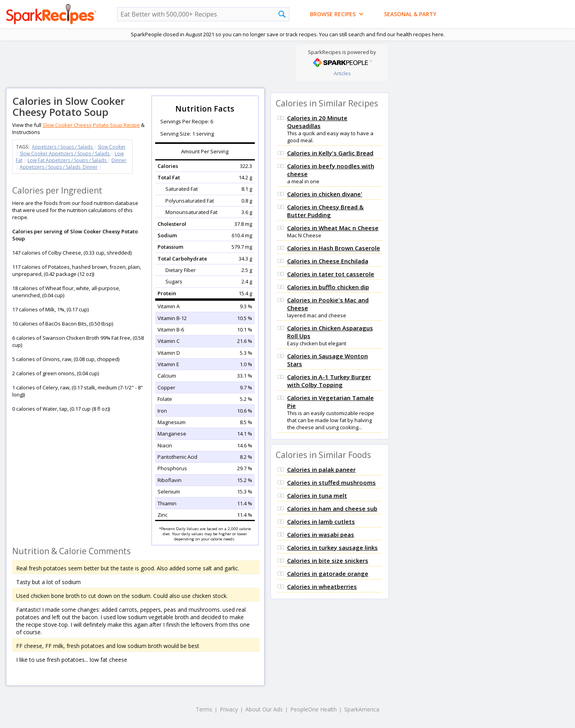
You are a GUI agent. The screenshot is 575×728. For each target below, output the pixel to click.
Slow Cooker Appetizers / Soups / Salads (65, 154)
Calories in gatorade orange (328, 573)
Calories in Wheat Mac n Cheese (333, 228)
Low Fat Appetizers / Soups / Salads (68, 160)
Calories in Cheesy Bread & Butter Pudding (325, 211)
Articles (342, 73)
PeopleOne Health (313, 709)
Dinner (119, 160)
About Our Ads (264, 709)
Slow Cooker (112, 147)
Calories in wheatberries (322, 586)
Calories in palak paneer (321, 469)
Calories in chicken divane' (325, 194)
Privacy (229, 709)
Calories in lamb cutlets (321, 521)
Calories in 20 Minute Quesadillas (317, 122)
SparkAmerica (362, 709)
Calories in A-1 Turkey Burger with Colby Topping (329, 381)
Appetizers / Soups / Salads (63, 147)
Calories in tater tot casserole (331, 274)
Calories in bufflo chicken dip (328, 287)
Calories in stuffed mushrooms (331, 482)
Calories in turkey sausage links (332, 547)
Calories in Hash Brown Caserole (334, 248)
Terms (204, 709)
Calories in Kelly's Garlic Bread (330, 153)
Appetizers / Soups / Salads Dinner (59, 167)
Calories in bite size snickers (328, 560)
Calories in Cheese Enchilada (328, 261)
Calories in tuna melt (317, 495)
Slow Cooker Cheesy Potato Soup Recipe (91, 125)
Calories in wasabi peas (321, 534)
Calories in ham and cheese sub (332, 508)
